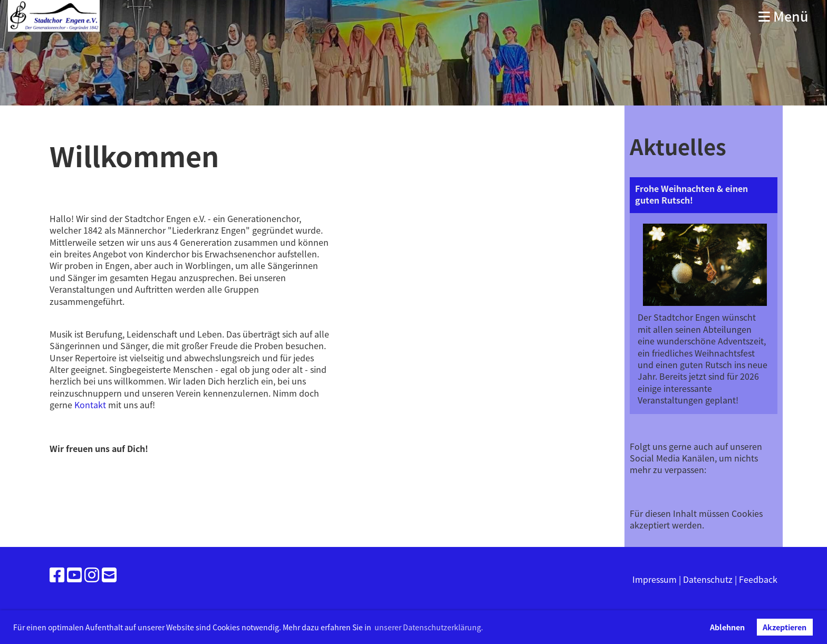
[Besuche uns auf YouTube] (74, 574)
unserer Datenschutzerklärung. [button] (429, 627)
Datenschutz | (711, 579)
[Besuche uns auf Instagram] (92, 574)
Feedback (758, 579)
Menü (783, 16)
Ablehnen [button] (727, 627)
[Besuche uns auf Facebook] (57, 574)
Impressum (655, 579)
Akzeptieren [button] (785, 627)
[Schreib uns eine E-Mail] (109, 574)
